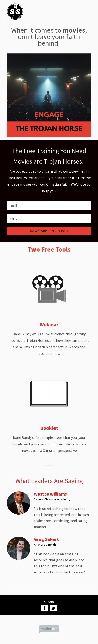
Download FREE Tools (49, 231)
